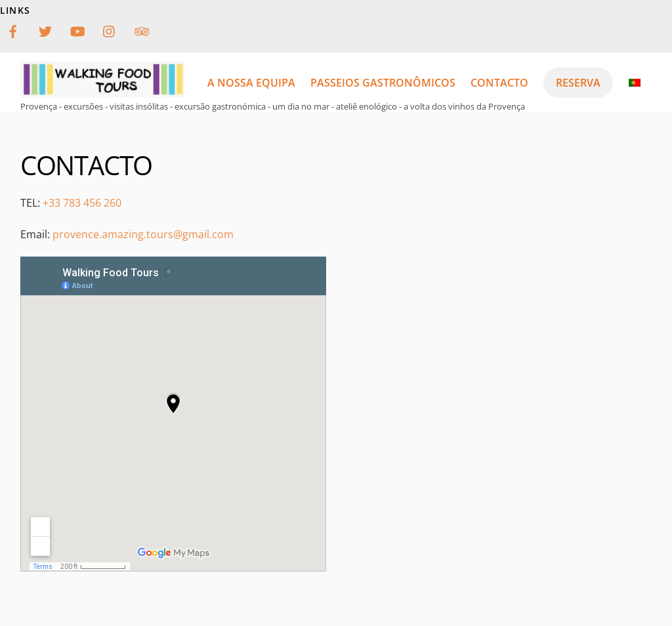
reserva (578, 83)
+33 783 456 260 (82, 203)
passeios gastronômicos (383, 83)
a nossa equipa (251, 83)
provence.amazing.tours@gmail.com (143, 234)
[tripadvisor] (142, 30)
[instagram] (110, 30)
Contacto (499, 83)
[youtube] (77, 30)
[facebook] (13, 30)
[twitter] (45, 30)
